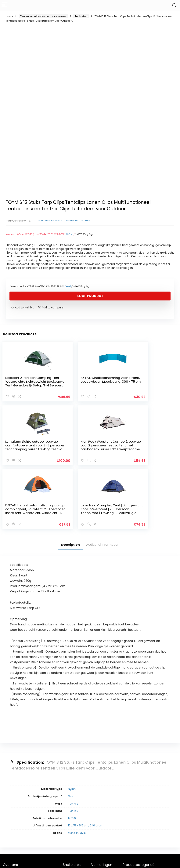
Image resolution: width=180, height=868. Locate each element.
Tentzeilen (81, 16)
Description (70, 479)
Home (9, 16)
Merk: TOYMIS (77, 767)
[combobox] (150, 809)
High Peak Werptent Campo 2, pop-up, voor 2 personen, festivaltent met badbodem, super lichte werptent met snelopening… (29, 448)
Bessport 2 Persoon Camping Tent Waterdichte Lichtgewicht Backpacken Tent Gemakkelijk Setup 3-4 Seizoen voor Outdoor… (28, 385)
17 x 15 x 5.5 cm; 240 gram (86, 760)
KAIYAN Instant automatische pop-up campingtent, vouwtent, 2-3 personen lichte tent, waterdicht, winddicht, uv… (88, 448)
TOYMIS (73, 738)
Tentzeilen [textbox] (149, 809)
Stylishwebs (37, 862)
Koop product (90, 296)
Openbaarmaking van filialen (103, 823)
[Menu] (5, 5)
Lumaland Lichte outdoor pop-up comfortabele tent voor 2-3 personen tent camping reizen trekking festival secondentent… (147, 385)
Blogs (66, 818)
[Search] (174, 5)
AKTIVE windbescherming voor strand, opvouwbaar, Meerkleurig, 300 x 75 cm (86, 382)
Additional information (103, 479)
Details (70, 234)
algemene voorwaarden (100, 815)
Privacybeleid (100, 808)
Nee (71, 731)
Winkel (67, 813)
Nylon (72, 723)
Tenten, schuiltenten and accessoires (43, 16)
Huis (65, 808)
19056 (72, 752)
